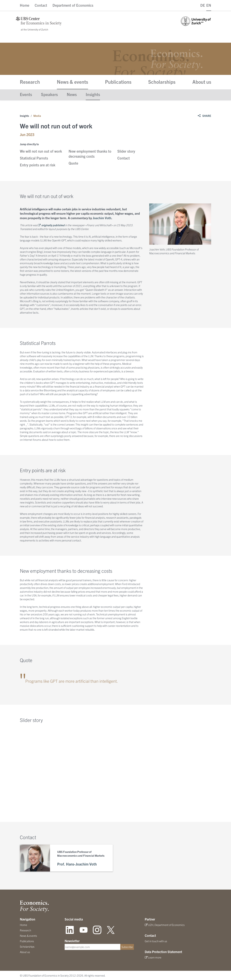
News (72, 94)
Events (26, 94)
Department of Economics (73, 5)
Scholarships (162, 82)
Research (30, 82)
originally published (53, 225)
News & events (72, 82)
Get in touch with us (156, 941)
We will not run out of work (41, 151)
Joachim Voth (102, 218)
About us (202, 82)
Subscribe (127, 947)
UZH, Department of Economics (166, 925)
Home (25, 5)
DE (203, 5)
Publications (118, 82)
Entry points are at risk (38, 165)
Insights (93, 94)
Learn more (155, 957)
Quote (73, 163)
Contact (41, 5)
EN (209, 5)
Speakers (49, 94)
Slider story (126, 151)
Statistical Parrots (34, 158)
